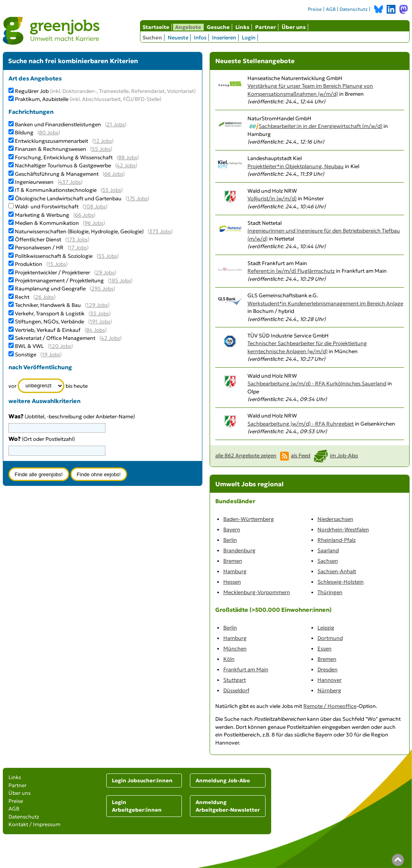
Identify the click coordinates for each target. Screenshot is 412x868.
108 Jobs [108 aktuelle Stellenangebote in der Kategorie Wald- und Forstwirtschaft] (95, 207)
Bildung (24, 133)
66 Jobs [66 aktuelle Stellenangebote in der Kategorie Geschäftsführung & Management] (114, 174)
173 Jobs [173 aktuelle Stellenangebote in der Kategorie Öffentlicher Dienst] (77, 240)
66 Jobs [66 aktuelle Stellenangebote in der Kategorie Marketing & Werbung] (84, 215)
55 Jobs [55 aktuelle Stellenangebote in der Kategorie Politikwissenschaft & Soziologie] (108, 256)
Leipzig (326, 628)
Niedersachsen (335, 519)
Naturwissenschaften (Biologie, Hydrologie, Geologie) (79, 231)
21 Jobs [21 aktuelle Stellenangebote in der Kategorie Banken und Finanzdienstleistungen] (116, 124)
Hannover (330, 680)
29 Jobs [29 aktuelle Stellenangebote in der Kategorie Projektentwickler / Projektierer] (105, 273)
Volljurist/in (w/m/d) (272, 198)
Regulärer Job (105, 91)
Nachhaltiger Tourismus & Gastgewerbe (63, 166)
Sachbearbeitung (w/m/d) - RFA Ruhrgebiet (301, 424)
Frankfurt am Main (246, 670)
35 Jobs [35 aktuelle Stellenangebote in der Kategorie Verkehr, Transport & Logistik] (100, 314)
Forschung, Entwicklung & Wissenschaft (64, 157)
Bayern (232, 530)
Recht (22, 297)
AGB (331, 9)
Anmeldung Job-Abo (223, 781)
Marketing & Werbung (42, 215)
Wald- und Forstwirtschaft (47, 207)
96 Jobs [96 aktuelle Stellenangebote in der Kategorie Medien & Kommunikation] (94, 223)
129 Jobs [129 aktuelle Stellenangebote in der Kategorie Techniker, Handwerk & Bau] (97, 305)
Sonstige (26, 355)
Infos (200, 38)
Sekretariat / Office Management (55, 338)
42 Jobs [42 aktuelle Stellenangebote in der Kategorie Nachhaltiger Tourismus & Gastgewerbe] (126, 166)
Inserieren (224, 38)
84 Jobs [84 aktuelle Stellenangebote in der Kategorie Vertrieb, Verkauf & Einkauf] (96, 330)
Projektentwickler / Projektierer (53, 273)
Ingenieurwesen (34, 182)
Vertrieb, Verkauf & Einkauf (48, 330)
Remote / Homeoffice (330, 706)
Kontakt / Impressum (34, 824)
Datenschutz (354, 9)
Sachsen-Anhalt (337, 571)
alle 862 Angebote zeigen (246, 456)
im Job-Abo (344, 456)
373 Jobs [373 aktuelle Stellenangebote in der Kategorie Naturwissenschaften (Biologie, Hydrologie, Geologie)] (160, 231)
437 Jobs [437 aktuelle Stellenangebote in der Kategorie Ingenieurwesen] (70, 182)
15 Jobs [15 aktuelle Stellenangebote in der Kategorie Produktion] (57, 264)
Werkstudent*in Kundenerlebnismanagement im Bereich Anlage (325, 303)
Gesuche (218, 27)
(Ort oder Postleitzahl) (42, 439)
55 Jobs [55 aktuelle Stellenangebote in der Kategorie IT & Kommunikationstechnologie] (112, 190)
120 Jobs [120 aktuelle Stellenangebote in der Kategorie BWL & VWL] (60, 346)
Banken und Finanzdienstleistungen (58, 124)
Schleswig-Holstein (341, 582)
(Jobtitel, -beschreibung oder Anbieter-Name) (72, 417)
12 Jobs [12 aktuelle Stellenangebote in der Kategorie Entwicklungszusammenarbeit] (103, 141)
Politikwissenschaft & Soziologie (54, 256)
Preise (315, 9)
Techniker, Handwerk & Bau (48, 305)
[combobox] (57, 450)
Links (242, 27)
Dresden (328, 670)
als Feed (301, 456)
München (235, 649)
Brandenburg (239, 550)
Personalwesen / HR (39, 248)
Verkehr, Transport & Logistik (50, 314)
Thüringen (330, 592)
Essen (324, 649)
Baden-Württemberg (249, 519)
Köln (229, 659)
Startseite (156, 27)
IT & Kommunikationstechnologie (56, 190)
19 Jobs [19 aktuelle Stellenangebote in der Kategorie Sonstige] (51, 355)
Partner (266, 27)
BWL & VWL (29, 346)
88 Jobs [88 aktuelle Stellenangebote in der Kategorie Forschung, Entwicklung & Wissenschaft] (128, 157)
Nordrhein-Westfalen (343, 530)
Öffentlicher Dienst (38, 240)
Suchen (152, 38)
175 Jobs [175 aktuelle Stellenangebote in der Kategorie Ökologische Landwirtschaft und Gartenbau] (137, 198)
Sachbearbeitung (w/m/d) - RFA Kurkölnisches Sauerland (317, 384)
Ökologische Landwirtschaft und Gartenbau (68, 198)
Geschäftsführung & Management (57, 174)
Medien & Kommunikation (47, 223)
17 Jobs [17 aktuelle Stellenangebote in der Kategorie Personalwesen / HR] (78, 248)
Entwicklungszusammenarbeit (51, 141)
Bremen (233, 561)
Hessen (232, 582)
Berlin (230, 540)
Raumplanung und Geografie (50, 289)
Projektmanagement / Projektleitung (59, 281)
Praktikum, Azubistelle (88, 99)
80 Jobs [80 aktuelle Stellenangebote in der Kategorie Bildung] (49, 133)
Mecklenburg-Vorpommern (257, 592)
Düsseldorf (236, 690)
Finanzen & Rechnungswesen (50, 149)
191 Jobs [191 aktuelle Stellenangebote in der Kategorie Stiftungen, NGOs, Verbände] (100, 322)
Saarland (328, 550)
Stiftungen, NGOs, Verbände (49, 322)
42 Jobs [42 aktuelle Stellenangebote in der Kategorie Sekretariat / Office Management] (110, 338)
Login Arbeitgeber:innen (137, 806)
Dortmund (330, 638)
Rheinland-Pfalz (337, 540)
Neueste (178, 38)
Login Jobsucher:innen (142, 781)
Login (249, 38)
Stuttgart (235, 680)
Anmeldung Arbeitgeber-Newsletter (228, 806)
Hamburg (235, 571)
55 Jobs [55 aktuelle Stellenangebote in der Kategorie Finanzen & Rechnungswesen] (101, 149)
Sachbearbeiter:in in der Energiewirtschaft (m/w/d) (320, 126)
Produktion (29, 264)
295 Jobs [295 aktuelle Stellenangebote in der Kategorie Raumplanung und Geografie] (102, 289)
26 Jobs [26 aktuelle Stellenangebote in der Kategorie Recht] (44, 297)
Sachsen (328, 561)
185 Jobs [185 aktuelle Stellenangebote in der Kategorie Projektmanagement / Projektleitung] (120, 281)
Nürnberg (329, 690)
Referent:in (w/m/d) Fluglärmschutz (291, 271)
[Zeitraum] (41, 386)
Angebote (188, 27)
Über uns (294, 27)
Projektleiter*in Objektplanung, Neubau (296, 166)
